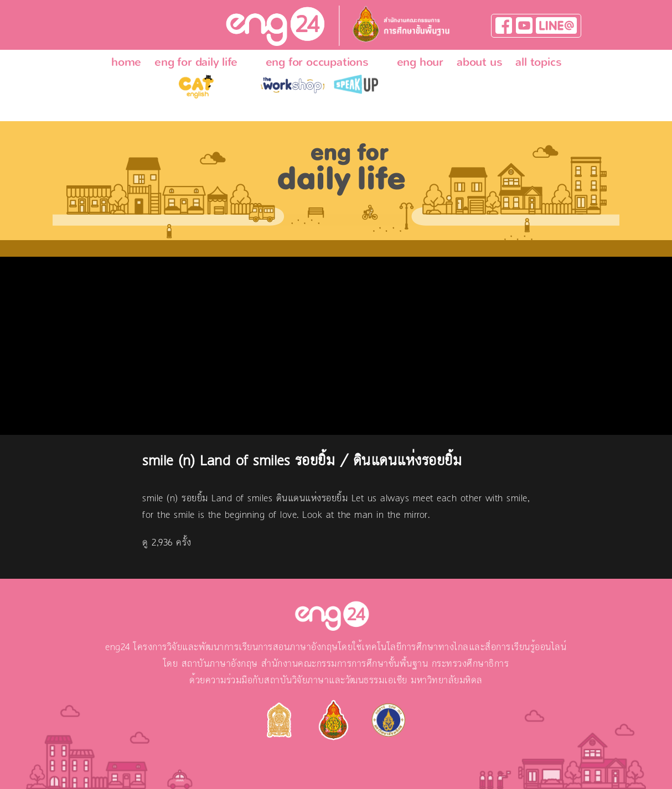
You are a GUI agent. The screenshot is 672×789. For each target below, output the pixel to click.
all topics (538, 62)
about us (479, 62)
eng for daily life (196, 62)
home (126, 62)
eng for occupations (317, 62)
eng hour (420, 62)
